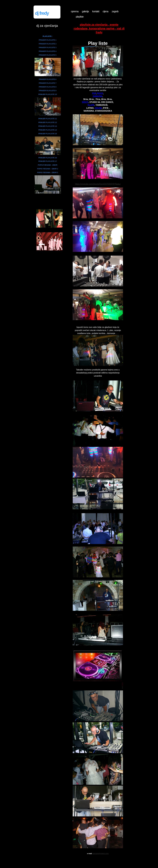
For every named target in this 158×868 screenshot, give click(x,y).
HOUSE (98, 108)
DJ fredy (42, 13)
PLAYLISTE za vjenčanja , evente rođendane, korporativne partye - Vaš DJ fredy (99, 28)
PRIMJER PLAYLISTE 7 (48, 83)
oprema (75, 11)
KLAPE (91, 105)
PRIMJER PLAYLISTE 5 (48, 55)
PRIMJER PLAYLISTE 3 (48, 48)
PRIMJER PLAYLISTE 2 (48, 44)
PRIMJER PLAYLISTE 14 (48, 130)
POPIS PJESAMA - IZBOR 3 (48, 173)
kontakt (96, 11)
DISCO (85, 102)
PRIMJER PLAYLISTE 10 (48, 94)
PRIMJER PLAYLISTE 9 (48, 91)
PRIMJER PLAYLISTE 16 (48, 158)
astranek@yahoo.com (101, 854)
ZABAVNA (98, 96)
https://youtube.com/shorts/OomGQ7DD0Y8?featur (98, 184)
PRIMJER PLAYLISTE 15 (48, 134)
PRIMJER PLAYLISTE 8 (48, 87)
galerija (85, 11)
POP (94, 93)
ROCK (100, 93)
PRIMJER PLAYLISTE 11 (48, 119)
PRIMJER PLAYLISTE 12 (48, 122)
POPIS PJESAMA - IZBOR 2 (48, 169)
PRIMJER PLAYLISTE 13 (48, 126)
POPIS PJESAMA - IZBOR (48, 165)
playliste (80, 17)
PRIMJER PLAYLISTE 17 (48, 161)
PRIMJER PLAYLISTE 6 (48, 79)
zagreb (115, 11)
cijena (105, 11)
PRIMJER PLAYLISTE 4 (48, 51)
